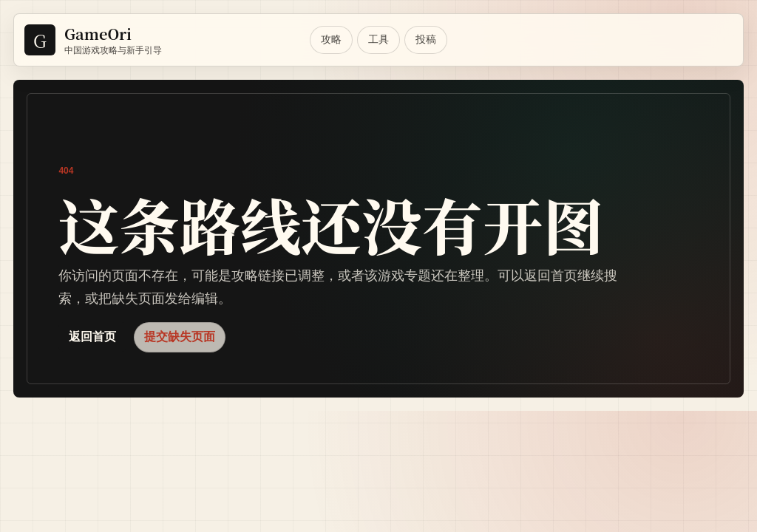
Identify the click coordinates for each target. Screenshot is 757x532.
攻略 (331, 39)
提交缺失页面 (180, 337)
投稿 (426, 39)
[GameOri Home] (160, 40)
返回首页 (92, 337)
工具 (378, 39)
